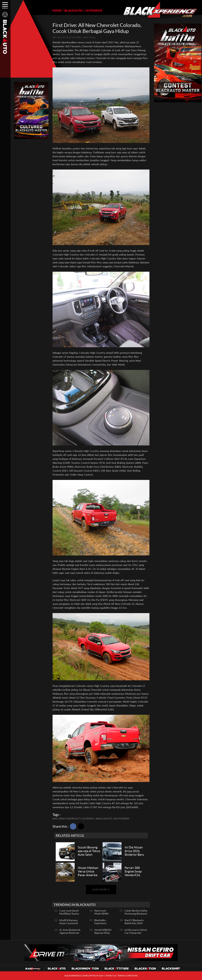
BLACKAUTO (73, 10)
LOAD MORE (101, 889)
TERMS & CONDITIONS (127, 976)
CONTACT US (110, 976)
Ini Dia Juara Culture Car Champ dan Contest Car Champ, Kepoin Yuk (136, 934)
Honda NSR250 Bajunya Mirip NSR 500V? (103, 933)
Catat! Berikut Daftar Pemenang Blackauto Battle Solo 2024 (136, 913)
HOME (57, 10)
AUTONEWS (94, 10)
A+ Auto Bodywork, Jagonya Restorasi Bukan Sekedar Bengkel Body (70, 934)
